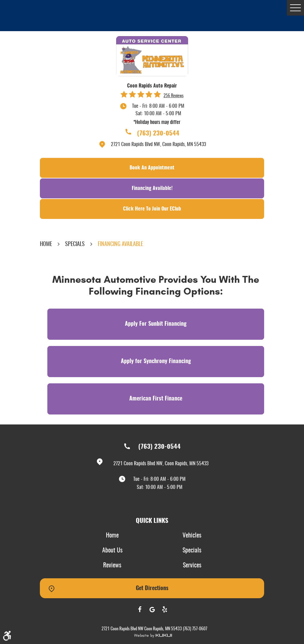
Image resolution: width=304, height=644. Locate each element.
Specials (75, 244)
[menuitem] (112, 536)
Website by (153, 636)
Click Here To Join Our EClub (152, 209)
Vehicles (192, 536)
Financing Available (120, 244)
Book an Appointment (152, 168)
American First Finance (156, 399)
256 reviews (173, 96)
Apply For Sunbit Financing (156, 324)
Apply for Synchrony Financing (156, 362)
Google (152, 609)
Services (192, 566)
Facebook (140, 609)
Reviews (112, 566)
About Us (112, 551)
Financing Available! (152, 188)
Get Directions (152, 589)
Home (46, 244)
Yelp (164, 609)
